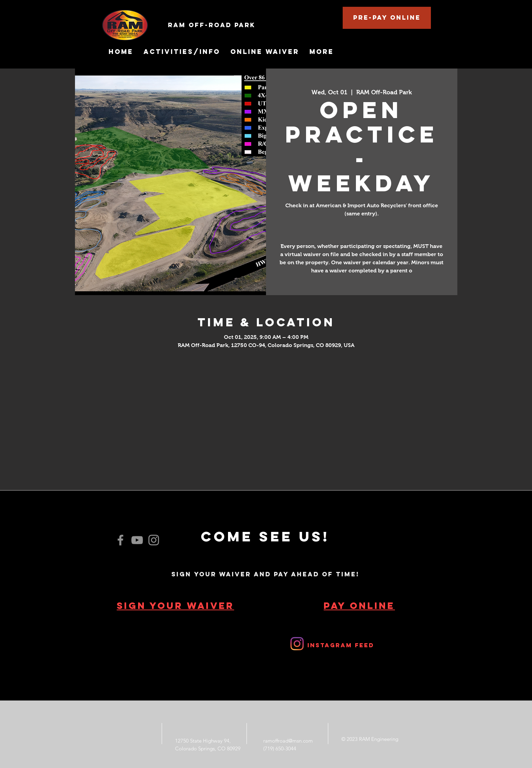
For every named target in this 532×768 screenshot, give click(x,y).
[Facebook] (120, 540)
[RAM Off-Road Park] (249, 25)
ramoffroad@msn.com (288, 741)
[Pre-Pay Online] (387, 18)
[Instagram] (154, 540)
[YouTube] (137, 540)
